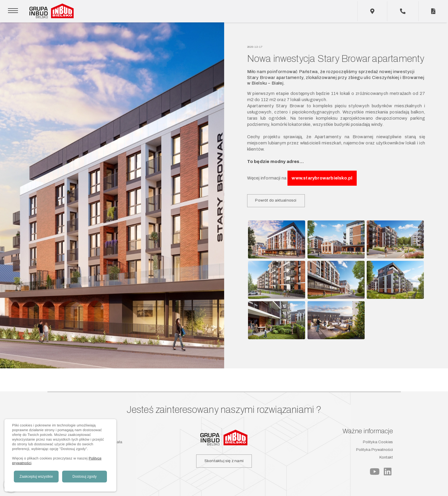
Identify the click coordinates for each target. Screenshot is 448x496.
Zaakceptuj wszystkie (36, 477)
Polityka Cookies (378, 442)
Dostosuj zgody (85, 477)
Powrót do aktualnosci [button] (276, 200)
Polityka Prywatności (375, 450)
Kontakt (386, 457)
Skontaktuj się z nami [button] (224, 461)
